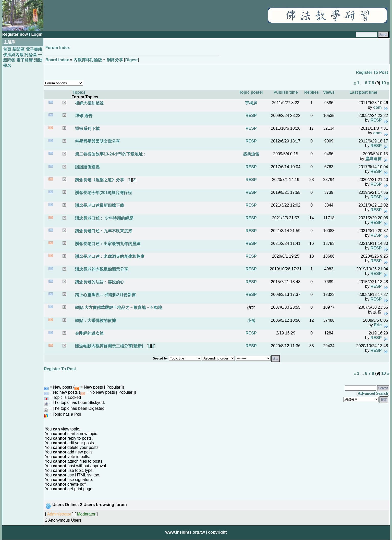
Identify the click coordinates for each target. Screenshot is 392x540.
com (378, 107)
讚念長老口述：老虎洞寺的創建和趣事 (109, 256)
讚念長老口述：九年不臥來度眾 (103, 231)
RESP (251, 116)
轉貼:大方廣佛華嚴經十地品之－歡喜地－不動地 (118, 308)
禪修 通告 (83, 116)
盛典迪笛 (251, 154)
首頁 (7, 49)
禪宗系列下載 (87, 129)
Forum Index (58, 48)
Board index (57, 60)
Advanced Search (373, 393)
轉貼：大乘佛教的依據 (95, 321)
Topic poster (251, 92)
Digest (132, 60)
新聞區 (18, 49)
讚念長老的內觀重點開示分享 (101, 269)
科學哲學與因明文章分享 (97, 141)
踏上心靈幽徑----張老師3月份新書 (105, 295)
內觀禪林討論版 (88, 60)
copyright (217, 532)
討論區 (31, 55)
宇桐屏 (251, 103)
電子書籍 (34, 49)
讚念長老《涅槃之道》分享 (99, 180)
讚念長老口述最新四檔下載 (99, 205)
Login (37, 34)
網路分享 (115, 60)
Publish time (286, 92)
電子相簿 (24, 60)
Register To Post (372, 72)
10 (384, 83)
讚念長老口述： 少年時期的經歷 (103, 218)
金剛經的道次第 (89, 333)
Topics (79, 92)
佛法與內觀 (13, 55)
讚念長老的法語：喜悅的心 (99, 282)
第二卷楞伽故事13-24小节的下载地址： (110, 154)
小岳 (251, 321)
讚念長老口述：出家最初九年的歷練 (107, 244)
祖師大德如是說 (89, 103)
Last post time (363, 92)
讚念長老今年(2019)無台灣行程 (103, 193)
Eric (378, 325)
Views (329, 92)
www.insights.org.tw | (186, 532)
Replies (311, 92)
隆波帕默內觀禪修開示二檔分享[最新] (108, 346)
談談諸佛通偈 (87, 167)
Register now (16, 34)
